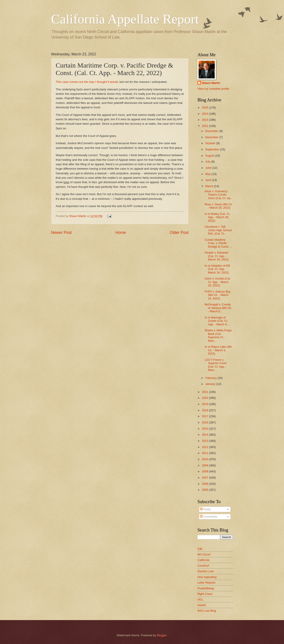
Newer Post (61, 233)
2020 (205, 398)
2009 (205, 465)
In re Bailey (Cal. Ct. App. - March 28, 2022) (217, 217)
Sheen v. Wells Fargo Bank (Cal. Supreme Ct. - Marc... (218, 335)
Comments (209, 517)
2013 (205, 441)
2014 (205, 435)
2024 (205, 114)
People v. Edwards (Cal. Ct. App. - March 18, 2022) (217, 256)
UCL (200, 599)
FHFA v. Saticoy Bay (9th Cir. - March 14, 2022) (217, 295)
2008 (205, 471)
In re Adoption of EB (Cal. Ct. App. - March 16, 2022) (217, 269)
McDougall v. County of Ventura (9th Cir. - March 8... (218, 308)
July (208, 162)
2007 (205, 478)
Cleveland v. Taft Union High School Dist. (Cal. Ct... (218, 230)
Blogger (162, 635)
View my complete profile (213, 89)
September (213, 149)
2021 (205, 392)
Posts (205, 509)
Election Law (206, 571)
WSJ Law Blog (207, 611)
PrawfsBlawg (206, 588)
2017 (205, 416)
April (208, 180)
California (203, 560)
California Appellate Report (125, 19)
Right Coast (205, 594)
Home (121, 233)
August (210, 156)
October (211, 143)
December (212, 131)
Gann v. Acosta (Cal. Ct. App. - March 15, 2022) (218, 282)
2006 (205, 484)
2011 (205, 453)
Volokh (202, 605)
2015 (205, 429)
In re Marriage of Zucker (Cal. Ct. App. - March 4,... (217, 321)
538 (200, 549)
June (209, 168)
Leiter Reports (206, 583)
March (210, 186)
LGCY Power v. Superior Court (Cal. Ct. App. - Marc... (216, 365)
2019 (205, 404)
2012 (205, 447)
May (208, 174)
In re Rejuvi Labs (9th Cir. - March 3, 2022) (218, 350)
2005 (205, 490)
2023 (205, 120)
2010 (205, 459)
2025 (205, 108)
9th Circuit (204, 554)
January (211, 384)
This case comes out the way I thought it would (87, 82)
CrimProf (203, 566)
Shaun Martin (211, 83)
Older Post (179, 233)
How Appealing (207, 577)
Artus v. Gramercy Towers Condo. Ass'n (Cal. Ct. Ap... (219, 195)
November (212, 137)
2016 (205, 422)
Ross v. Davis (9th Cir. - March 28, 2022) (219, 206)
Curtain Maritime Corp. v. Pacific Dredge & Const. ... (218, 243)
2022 (205, 126)
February (211, 378)
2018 (205, 410)
